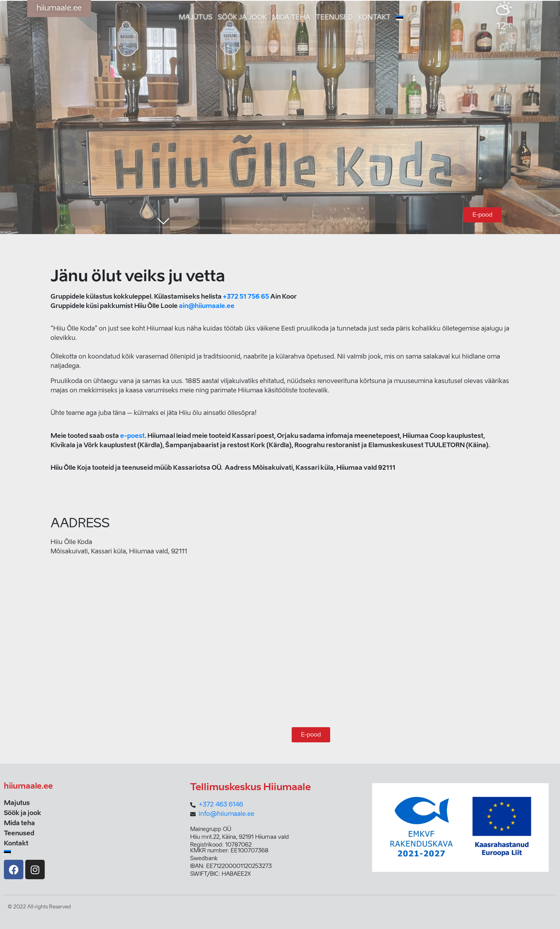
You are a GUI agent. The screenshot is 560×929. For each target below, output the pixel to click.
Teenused (334, 18)
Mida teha (291, 18)
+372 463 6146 (221, 805)
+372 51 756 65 (246, 297)
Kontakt (374, 18)
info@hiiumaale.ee (227, 814)
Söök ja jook (242, 18)
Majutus (196, 18)
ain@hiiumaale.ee (207, 306)
